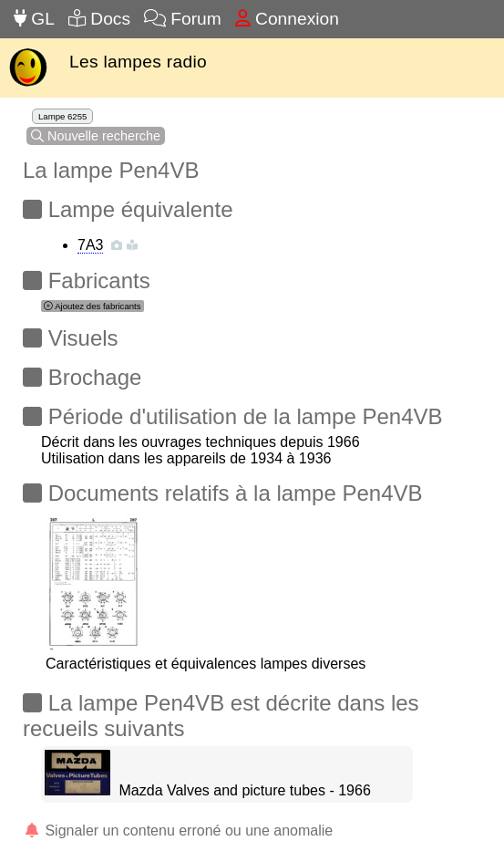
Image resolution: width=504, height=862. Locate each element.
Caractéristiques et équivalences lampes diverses (206, 655)
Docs (99, 19)
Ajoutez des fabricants (93, 306)
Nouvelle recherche (96, 136)
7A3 (90, 245)
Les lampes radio (138, 62)
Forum (183, 19)
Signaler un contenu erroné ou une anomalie (178, 831)
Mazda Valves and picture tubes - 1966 (245, 790)
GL (34, 19)
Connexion (287, 19)
